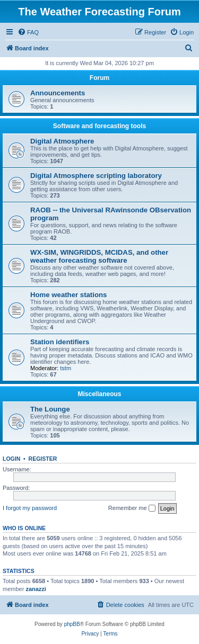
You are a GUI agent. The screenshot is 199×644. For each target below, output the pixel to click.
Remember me (132, 508)
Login (11, 459)
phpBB (72, 624)
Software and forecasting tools (99, 126)
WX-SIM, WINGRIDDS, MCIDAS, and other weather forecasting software (99, 256)
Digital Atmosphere (62, 141)
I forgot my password (30, 508)
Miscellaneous (99, 394)
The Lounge (50, 409)
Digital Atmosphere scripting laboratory (96, 176)
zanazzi (36, 589)
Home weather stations (68, 295)
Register (43, 459)
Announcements (58, 93)
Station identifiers (60, 342)
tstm (66, 368)
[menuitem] (28, 32)
